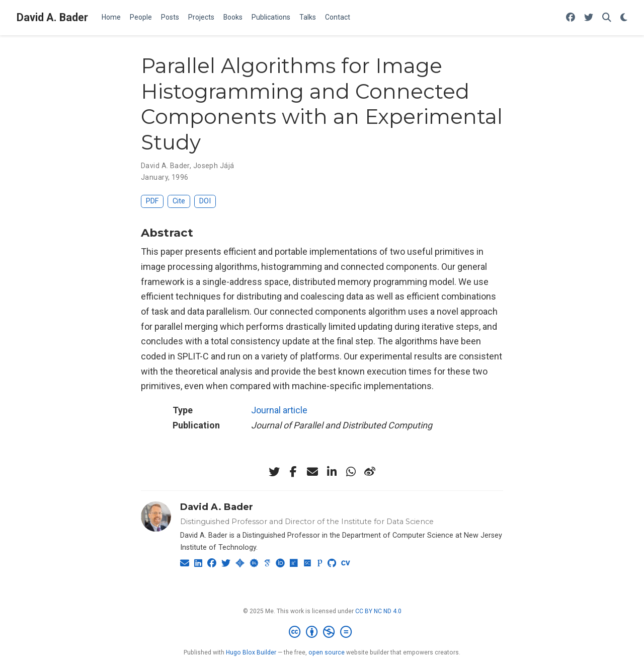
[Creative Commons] (322, 632)
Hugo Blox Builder (251, 652)
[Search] (607, 18)
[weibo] (370, 472)
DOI (205, 201)
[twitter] (274, 472)
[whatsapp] (351, 472)
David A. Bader (52, 17)
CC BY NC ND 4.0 (378, 611)
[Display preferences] (624, 18)
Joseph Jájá (214, 166)
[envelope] (312, 472)
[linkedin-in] (332, 472)
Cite (179, 201)
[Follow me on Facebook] (571, 18)
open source (327, 652)
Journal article (279, 410)
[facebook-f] (293, 472)
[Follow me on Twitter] (589, 18)
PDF (152, 201)
